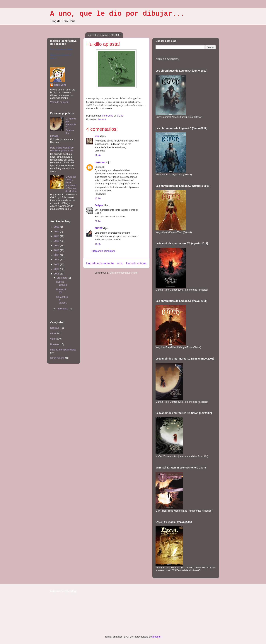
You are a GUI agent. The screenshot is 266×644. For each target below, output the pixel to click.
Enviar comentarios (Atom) (124, 273)
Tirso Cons (60, 85)
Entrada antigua (136, 263)
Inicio (120, 263)
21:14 (98, 221)
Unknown (100, 162)
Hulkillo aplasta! (62, 283)
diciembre (62, 278)
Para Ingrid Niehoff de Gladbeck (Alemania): (62, 149)
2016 (57, 227)
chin (97, 136)
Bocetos (102, 119)
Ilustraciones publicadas (63, 350)
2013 (57, 236)
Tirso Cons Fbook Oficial (61, 50)
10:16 (98, 198)
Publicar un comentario (103, 251)
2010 (57, 250)
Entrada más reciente (100, 263)
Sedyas (99, 205)
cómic (53, 333)
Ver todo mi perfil (59, 102)
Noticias (54, 328)
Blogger (156, 637)
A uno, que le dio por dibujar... (117, 14)
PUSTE (99, 228)
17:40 (98, 155)
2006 (57, 269)
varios (53, 339)
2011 (57, 246)
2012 (57, 241)
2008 (57, 260)
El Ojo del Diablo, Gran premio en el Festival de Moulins (71, 184)
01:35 (98, 244)
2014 (57, 231)
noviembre (63, 309)
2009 (57, 255)
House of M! (61, 291)
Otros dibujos (57, 358)
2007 (57, 264)
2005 (57, 274)
